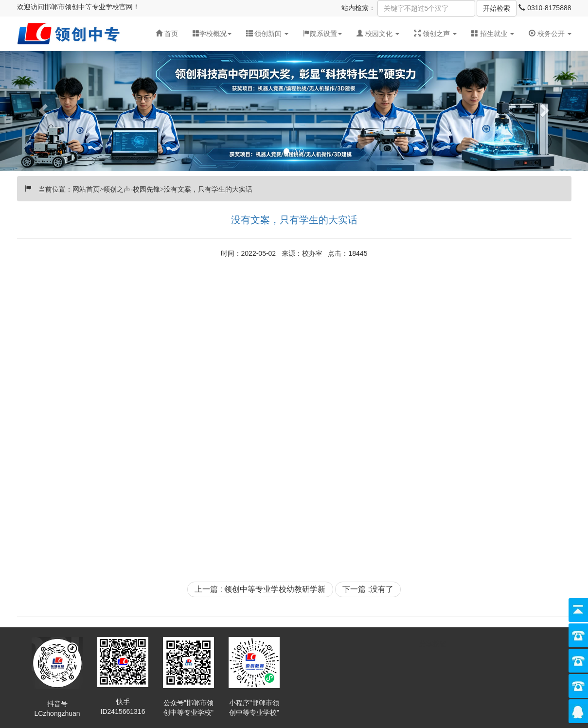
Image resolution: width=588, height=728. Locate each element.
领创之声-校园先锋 (132, 188)
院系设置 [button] (322, 34)
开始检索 (497, 8)
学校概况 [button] (212, 34)
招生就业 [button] (493, 34)
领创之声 (436, 34)
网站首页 (86, 188)
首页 (167, 34)
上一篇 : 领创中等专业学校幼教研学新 (260, 589)
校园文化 (379, 34)
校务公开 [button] (550, 34)
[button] (267, 34)
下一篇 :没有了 (368, 589)
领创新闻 (268, 34)
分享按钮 (433, 644)
